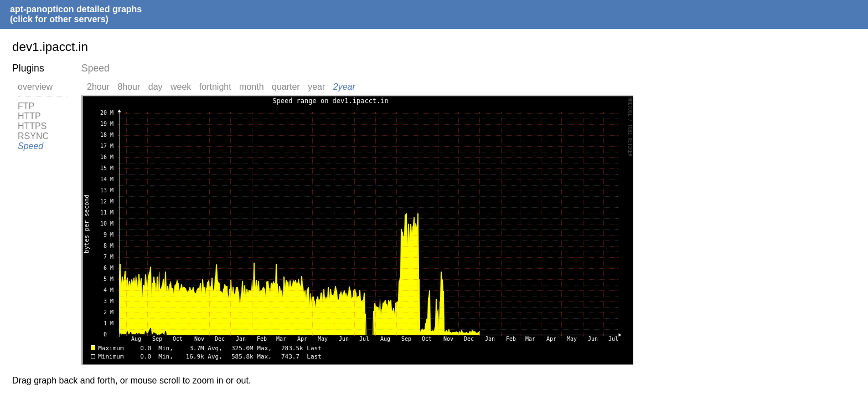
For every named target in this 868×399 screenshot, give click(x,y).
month (251, 87)
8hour (129, 87)
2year (344, 87)
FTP (26, 106)
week (181, 87)
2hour (98, 87)
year (316, 87)
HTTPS (32, 126)
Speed (30, 146)
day (156, 87)
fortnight (215, 87)
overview (35, 87)
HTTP (29, 116)
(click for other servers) (59, 19)
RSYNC (33, 136)
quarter (286, 87)
